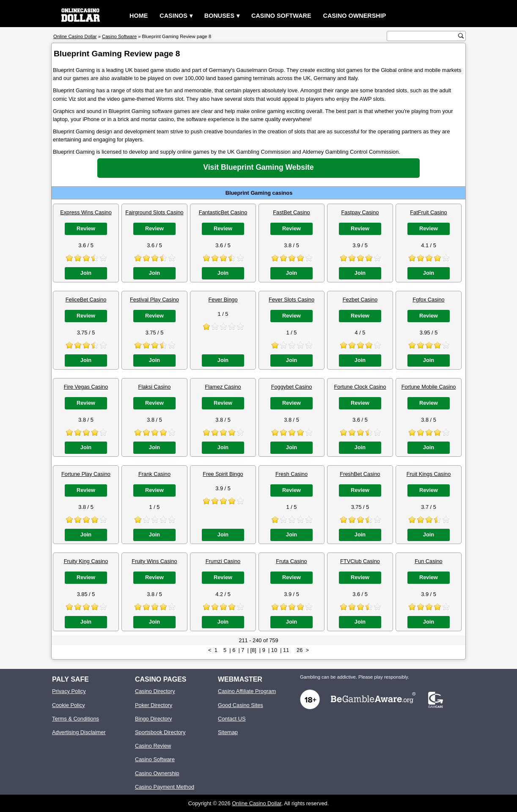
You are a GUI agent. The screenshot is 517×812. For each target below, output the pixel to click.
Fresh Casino (291, 474)
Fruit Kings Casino (429, 474)
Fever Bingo (223, 300)
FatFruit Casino (428, 212)
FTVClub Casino (360, 561)
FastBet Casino (291, 212)
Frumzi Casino (223, 561)
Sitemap (228, 732)
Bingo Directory (153, 719)
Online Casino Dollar (257, 803)
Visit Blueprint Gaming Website (258, 167)
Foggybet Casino (292, 387)
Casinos (173, 16)
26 (300, 650)
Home (139, 16)
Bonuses (219, 16)
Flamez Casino (223, 387)
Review (86, 228)
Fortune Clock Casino (360, 387)
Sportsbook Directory (160, 732)
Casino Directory (155, 691)
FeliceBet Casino (86, 300)
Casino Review (153, 746)
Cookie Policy (69, 705)
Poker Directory (154, 705)
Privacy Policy (69, 691)
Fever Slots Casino (291, 300)
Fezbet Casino (360, 300)
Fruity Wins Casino (154, 561)
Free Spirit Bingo (223, 474)
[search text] (423, 36)
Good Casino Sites (241, 705)
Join (86, 273)
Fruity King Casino (86, 561)
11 (286, 650)
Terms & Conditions (76, 719)
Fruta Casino (291, 561)
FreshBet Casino (360, 474)
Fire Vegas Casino (86, 387)
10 (274, 650)
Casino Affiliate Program (247, 691)
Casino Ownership (355, 16)
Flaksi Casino (155, 387)
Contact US (232, 719)
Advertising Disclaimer (79, 732)
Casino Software (281, 16)
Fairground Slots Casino (154, 212)
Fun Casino (428, 561)
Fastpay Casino (360, 212)
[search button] (461, 36)
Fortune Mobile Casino (429, 387)
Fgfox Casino (428, 300)
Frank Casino (154, 474)
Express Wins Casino (86, 212)
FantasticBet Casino (223, 212)
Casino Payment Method (165, 787)
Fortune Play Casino (86, 474)
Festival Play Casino (154, 300)
